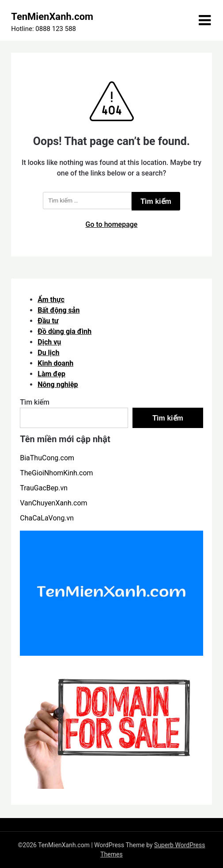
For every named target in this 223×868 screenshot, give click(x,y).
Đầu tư (48, 321)
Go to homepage (112, 224)
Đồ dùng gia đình (64, 331)
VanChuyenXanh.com (53, 503)
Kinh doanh (55, 363)
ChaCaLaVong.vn (47, 518)
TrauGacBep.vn (44, 488)
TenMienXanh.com (52, 17)
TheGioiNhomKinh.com (56, 473)
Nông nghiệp (58, 384)
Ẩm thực (51, 300)
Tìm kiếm (35, 402)
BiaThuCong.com (47, 458)
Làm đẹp (51, 374)
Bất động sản (59, 310)
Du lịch (48, 353)
